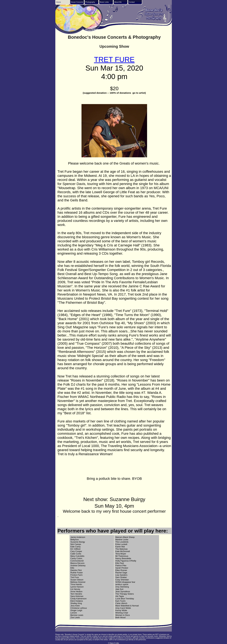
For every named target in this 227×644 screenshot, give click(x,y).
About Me (118, 2)
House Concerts (77, 2)
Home (59, 2)
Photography (90, 2)
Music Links (104, 2)
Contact (132, 2)
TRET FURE (114, 60)
